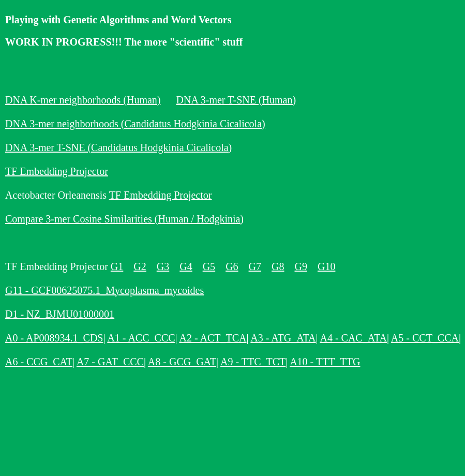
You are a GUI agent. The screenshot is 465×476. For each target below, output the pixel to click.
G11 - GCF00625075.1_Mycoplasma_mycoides (104, 290)
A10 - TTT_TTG (325, 362)
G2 (140, 266)
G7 (255, 266)
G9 (301, 266)
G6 (232, 266)
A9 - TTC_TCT (253, 362)
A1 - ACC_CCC (141, 338)
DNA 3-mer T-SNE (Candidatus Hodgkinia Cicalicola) (118, 147)
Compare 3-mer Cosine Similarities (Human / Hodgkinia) (124, 219)
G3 (163, 266)
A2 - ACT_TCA (213, 338)
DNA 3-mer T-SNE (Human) (236, 100)
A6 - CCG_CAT (39, 362)
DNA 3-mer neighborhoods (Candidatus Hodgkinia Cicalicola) (135, 124)
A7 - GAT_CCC (110, 362)
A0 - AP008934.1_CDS (54, 338)
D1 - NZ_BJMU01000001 (60, 314)
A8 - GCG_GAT (182, 362)
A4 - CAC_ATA (353, 338)
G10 (326, 266)
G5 (209, 266)
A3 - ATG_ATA (283, 338)
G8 (278, 266)
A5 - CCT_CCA (425, 338)
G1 (117, 266)
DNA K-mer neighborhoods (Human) (83, 100)
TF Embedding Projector (57, 171)
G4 (186, 266)
